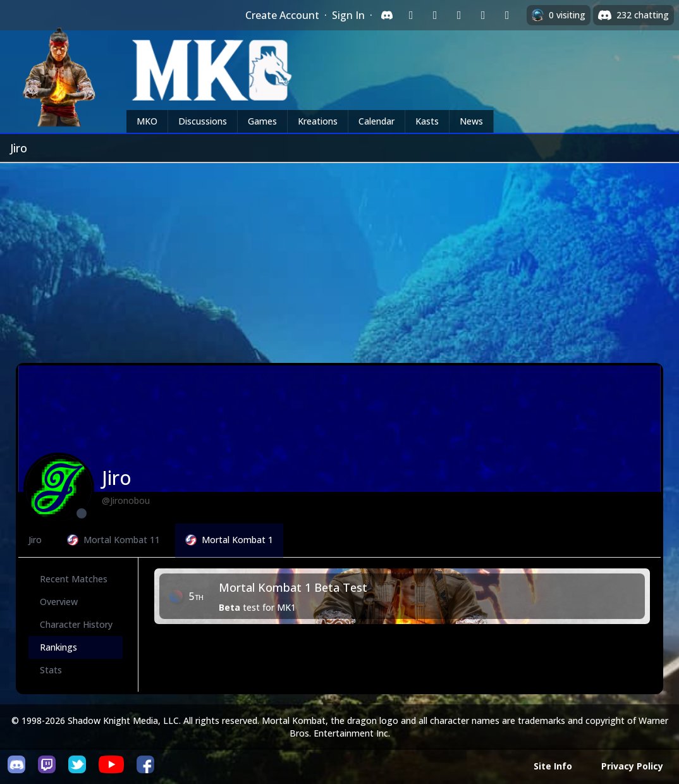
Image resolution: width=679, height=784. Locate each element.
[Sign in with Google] (435, 15)
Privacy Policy (632, 766)
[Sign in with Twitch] (411, 15)
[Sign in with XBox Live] (507, 15)
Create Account (282, 15)
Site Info (553, 766)
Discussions (203, 121)
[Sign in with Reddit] (459, 15)
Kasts (427, 121)
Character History (76, 624)
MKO (147, 121)
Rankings (58, 647)
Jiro (35, 540)
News (471, 121)
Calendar (376, 121)
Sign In (348, 15)
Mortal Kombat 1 (229, 540)
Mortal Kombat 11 (113, 540)
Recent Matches (74, 579)
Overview (59, 602)
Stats (51, 670)
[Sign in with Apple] (483, 15)
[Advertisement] (339, 258)
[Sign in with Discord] (387, 15)
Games (262, 121)
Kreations (318, 121)
